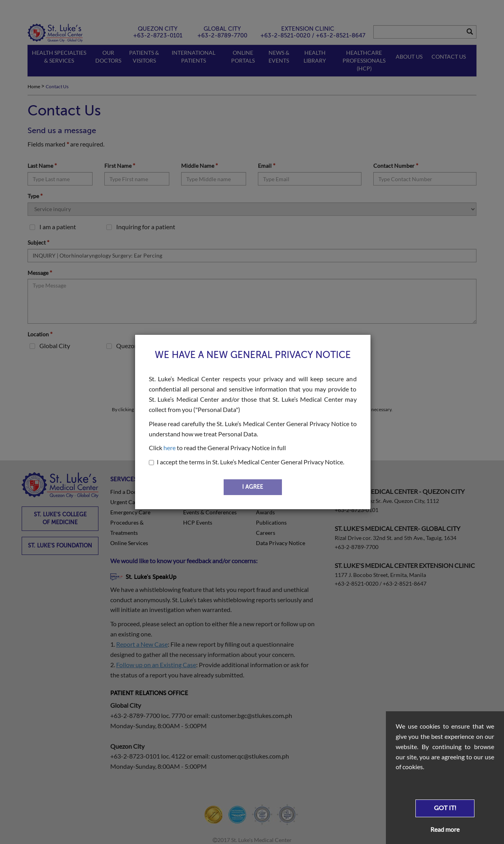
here (170, 448)
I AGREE (253, 487)
